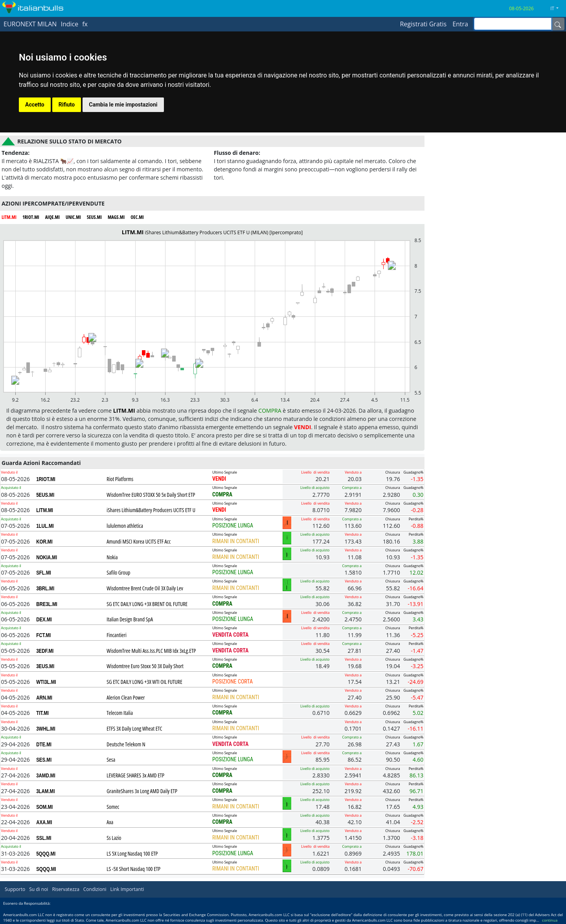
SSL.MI (44, 838)
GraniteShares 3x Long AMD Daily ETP (142, 791)
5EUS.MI (45, 495)
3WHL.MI (46, 729)
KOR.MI (44, 542)
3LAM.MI (45, 791)
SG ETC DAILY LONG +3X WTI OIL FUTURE (144, 682)
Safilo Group (118, 572)
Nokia (112, 557)
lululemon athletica (125, 526)
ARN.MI (44, 698)
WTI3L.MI (46, 682)
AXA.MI (44, 822)
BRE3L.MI (47, 604)
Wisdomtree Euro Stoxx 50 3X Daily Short (145, 666)
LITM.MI (45, 510)
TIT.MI (42, 713)
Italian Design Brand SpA (130, 619)
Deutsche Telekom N (126, 744)
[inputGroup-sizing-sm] (513, 24)
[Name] (558, 24)
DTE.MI (44, 744)
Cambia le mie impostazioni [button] (123, 105)
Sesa (111, 760)
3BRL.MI (45, 588)
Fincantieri (117, 635)
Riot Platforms (120, 479)
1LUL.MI (45, 526)
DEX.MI (44, 619)
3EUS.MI (45, 666)
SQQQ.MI (46, 869)
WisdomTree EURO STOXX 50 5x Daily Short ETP (151, 495)
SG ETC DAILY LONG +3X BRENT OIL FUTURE (147, 604)
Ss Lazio (114, 838)
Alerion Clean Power (126, 697)
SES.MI (44, 760)
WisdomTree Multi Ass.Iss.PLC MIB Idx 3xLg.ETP (151, 651)
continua (550, 920)
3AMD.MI (46, 775)
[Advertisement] (495, 185)
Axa (110, 822)
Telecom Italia (120, 713)
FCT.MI (43, 635)
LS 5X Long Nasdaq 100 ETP (132, 853)
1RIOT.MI (46, 479)
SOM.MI (44, 807)
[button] (557, 9)
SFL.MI (44, 573)
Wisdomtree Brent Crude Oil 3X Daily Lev (145, 588)
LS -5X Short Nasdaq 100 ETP (133, 869)
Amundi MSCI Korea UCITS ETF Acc (139, 541)
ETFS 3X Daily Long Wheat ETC (134, 728)
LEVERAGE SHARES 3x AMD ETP (135, 775)
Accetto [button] (35, 105)
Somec (113, 807)
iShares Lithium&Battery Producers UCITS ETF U (151, 510)
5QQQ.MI (46, 854)
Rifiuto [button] (67, 105)
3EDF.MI (45, 651)
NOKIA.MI (47, 557)
